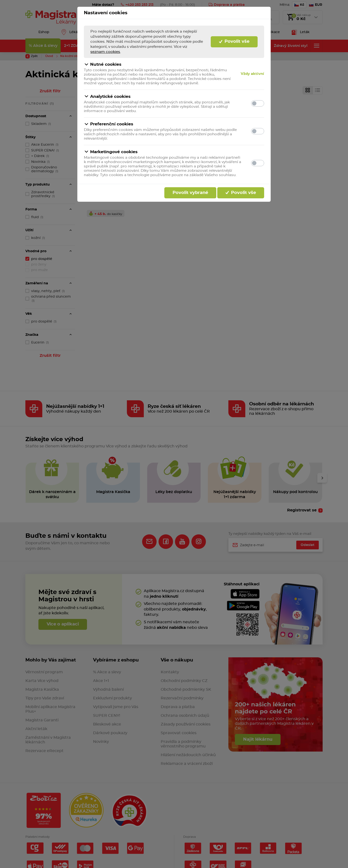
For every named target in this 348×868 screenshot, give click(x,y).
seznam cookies (105, 52)
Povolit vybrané (190, 193)
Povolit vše (234, 42)
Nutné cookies (103, 65)
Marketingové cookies (111, 152)
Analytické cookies (107, 96)
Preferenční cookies (109, 124)
